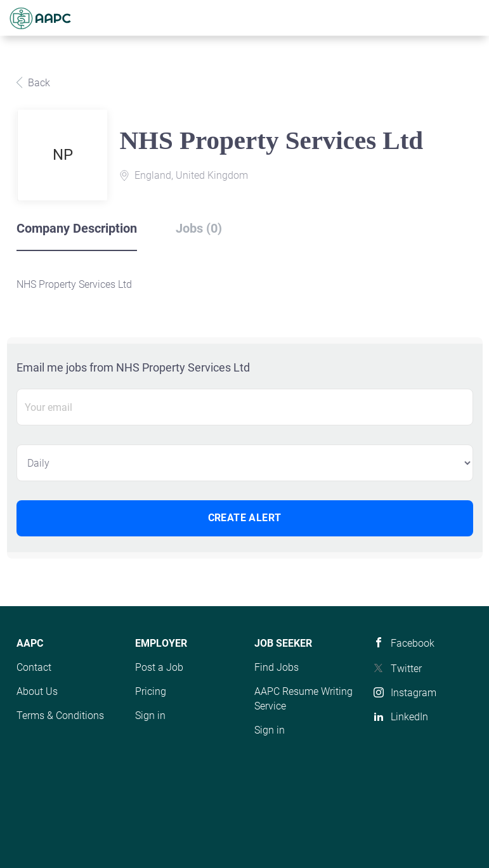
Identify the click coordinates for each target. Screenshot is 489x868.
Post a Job (159, 667)
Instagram (414, 693)
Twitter (406, 669)
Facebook (413, 643)
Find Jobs (277, 667)
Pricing (151, 691)
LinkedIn (409, 717)
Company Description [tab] (77, 228)
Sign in (150, 716)
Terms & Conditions (60, 716)
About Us (37, 691)
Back (38, 83)
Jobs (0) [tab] (199, 228)
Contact (34, 667)
